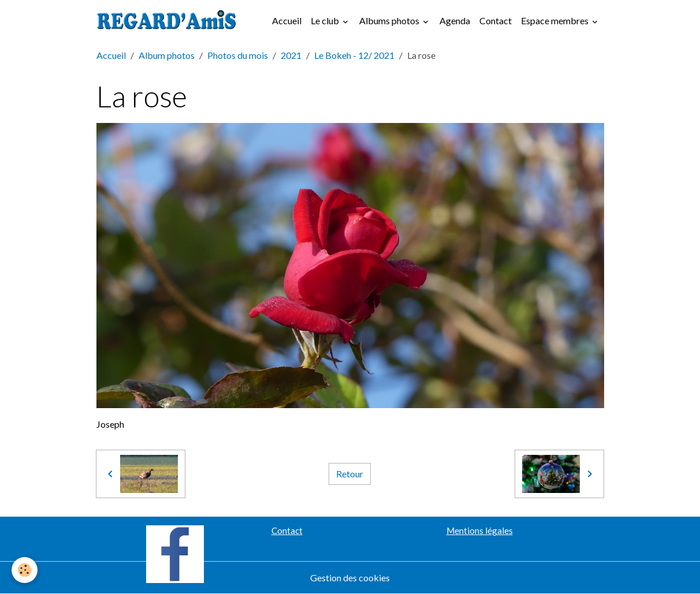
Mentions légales (480, 531)
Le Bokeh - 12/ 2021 (354, 55)
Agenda (455, 20)
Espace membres (556, 20)
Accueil (287, 20)
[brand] (169, 21)
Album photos (167, 55)
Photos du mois (238, 55)
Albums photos (390, 20)
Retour (350, 474)
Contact (496, 20)
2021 (291, 55)
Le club (326, 20)
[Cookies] (25, 570)
